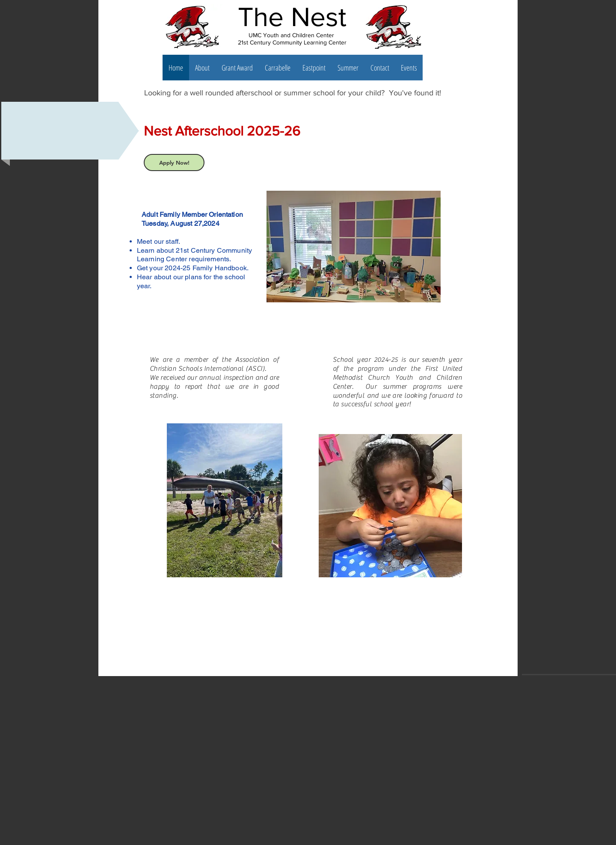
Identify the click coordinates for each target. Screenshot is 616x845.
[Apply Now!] (174, 162)
